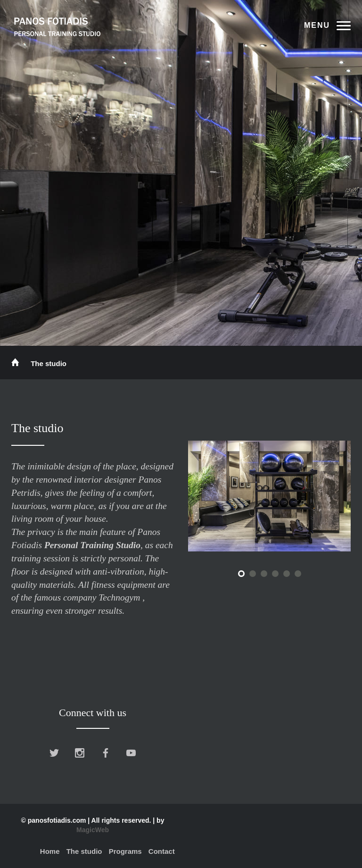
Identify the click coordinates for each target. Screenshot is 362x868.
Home (50, 851)
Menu (317, 25)
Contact (162, 851)
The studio (84, 851)
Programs (125, 851)
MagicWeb (93, 830)
